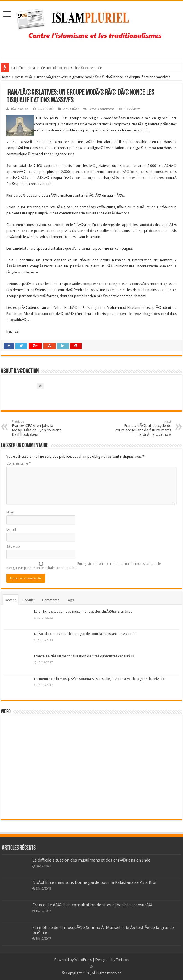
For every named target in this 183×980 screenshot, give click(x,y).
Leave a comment (101, 109)
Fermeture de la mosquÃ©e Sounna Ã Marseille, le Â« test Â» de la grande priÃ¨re (99, 679)
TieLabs (122, 960)
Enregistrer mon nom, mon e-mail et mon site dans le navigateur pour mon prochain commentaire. (84, 566)
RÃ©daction (20, 109)
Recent (11, 600)
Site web (13, 546)
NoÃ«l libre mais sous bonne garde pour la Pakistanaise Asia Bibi (85, 634)
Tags (70, 600)
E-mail (11, 529)
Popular (29, 600)
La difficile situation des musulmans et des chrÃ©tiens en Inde (56, 68)
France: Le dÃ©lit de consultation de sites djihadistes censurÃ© (84, 656)
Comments (51, 600)
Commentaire (19, 463)
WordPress (83, 960)
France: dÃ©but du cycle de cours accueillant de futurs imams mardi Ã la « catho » (143, 428)
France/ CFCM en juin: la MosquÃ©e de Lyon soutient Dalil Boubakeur (40, 428)
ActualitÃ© (23, 77)
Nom (10, 512)
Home (6, 77)
